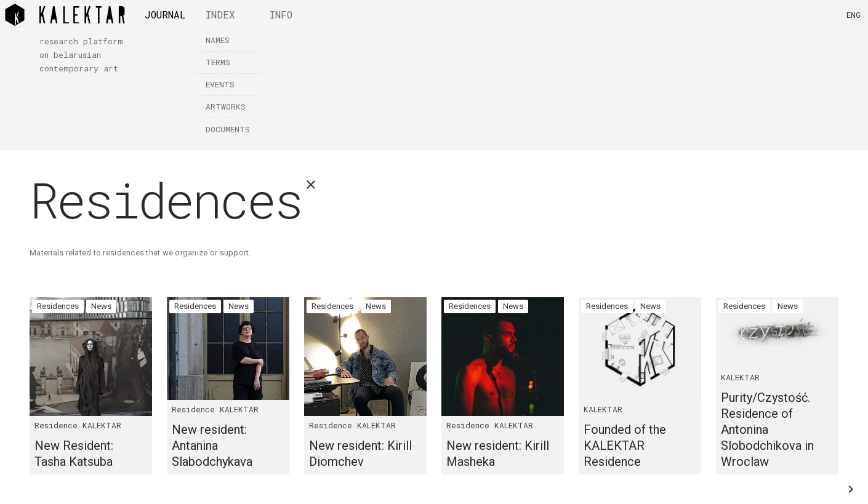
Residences (58, 306)
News (101, 306)
